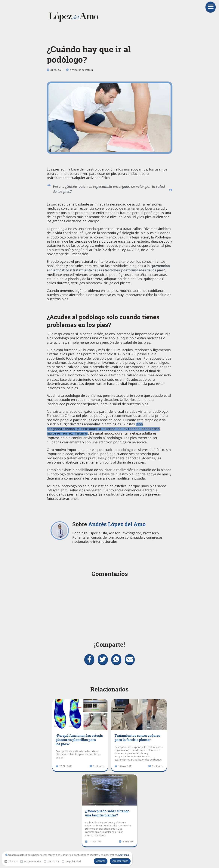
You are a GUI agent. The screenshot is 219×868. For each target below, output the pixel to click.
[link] (110, 17)
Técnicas (11, 862)
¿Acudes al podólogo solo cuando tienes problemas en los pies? (103, 321)
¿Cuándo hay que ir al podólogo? (89, 54)
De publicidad (71, 862)
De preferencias (31, 862)
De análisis (51, 862)
